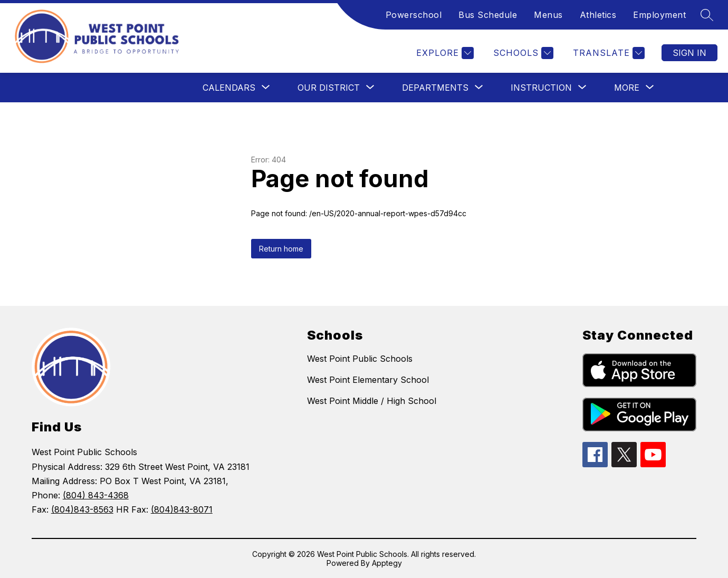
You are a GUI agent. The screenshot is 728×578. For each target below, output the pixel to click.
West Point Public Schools (360, 359)
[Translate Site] (607, 53)
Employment (659, 15)
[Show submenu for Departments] (435, 88)
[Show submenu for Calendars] (229, 88)
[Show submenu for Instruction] (541, 88)
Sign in (689, 53)
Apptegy (387, 563)
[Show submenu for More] (627, 88)
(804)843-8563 (82, 509)
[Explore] (444, 53)
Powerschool (414, 15)
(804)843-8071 (182, 509)
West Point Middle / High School (372, 401)
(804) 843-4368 (96, 495)
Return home (281, 249)
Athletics (598, 15)
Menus (548, 15)
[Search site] (707, 15)
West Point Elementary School (368, 380)
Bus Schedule (488, 15)
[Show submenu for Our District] (329, 88)
